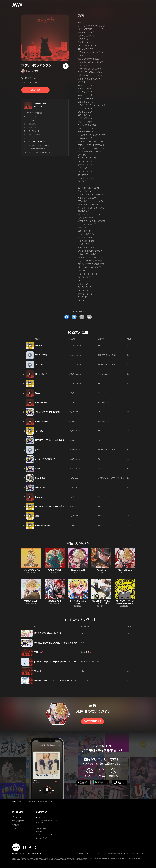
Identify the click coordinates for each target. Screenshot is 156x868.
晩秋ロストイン (41, 487)
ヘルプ (15, 829)
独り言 (38, 450)
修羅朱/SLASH (55, 601)
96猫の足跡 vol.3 (78, 570)
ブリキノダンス (41, 355)
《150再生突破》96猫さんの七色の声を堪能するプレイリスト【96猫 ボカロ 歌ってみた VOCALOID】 (75, 643)
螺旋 (37, 516)
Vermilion (101, 570)
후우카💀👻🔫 (86, 652)
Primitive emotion (43, 525)
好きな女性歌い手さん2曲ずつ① (48, 633)
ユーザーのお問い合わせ (44, 829)
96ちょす (38, 671)
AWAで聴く (35, 90)
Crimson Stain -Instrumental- (39, 145)
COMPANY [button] (42, 812)
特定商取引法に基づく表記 (135, 853)
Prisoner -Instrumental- (37, 149)
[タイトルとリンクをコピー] (82, 317)
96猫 (36, 71)
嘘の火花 (39, 365)
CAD (82, 633)
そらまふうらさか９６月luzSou (91, 662)
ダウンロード (17, 817)
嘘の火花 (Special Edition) (108, 355)
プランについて (18, 821)
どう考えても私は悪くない (46, 459)
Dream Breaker (34, 135)
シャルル (39, 346)
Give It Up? (40, 478)
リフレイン (84, 681)
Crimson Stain (40, 104)
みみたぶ (84, 643)
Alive (37, 469)
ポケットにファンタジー (45, 802)
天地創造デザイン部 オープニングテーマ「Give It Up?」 (118, 478)
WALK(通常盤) (55, 570)
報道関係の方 (40, 832)
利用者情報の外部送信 (115, 853)
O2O (100, 346)
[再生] (66, 66)
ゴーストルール (34, 131)
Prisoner (31, 120)
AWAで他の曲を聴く (92, 721)
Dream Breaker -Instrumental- (39, 152)
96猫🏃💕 (38, 652)
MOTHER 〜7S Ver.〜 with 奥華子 (50, 440)
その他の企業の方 (42, 838)
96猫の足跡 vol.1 (31, 601)
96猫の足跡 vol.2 (125, 570)
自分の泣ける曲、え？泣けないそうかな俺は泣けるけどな (58, 681)
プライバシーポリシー (97, 853)
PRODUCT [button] (18, 812)
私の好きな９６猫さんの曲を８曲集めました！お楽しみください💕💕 (63, 662)
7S (99, 412)
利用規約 (82, 853)
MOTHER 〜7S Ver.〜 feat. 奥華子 (50, 506)
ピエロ (31, 138)
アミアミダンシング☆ (31, 570)
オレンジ (39, 383)
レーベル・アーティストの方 (44, 835)
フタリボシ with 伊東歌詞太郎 (48, 412)
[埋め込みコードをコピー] (89, 317)
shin (82, 671)
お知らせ (16, 825)
